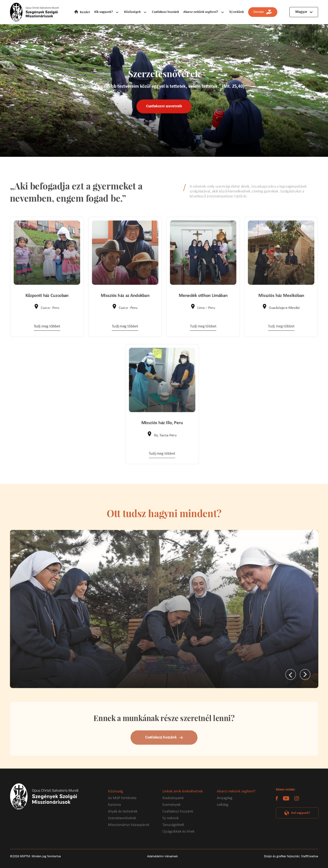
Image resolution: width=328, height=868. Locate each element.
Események (172, 805)
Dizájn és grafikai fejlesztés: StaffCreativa (291, 856)
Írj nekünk (237, 12)
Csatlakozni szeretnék (164, 107)
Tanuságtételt (173, 825)
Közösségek (132, 12)
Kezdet (85, 12)
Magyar (301, 12)
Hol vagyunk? (301, 813)
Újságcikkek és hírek (178, 832)
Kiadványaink (173, 798)
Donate (263, 12)
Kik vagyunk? (104, 12)
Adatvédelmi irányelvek (162, 856)
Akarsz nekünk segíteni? (201, 12)
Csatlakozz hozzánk (165, 12)
